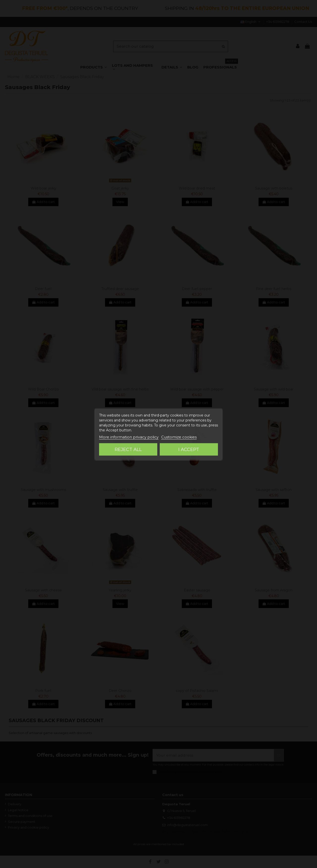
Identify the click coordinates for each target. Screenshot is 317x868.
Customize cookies (179, 437)
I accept (189, 449)
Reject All (128, 449)
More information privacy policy (129, 437)
